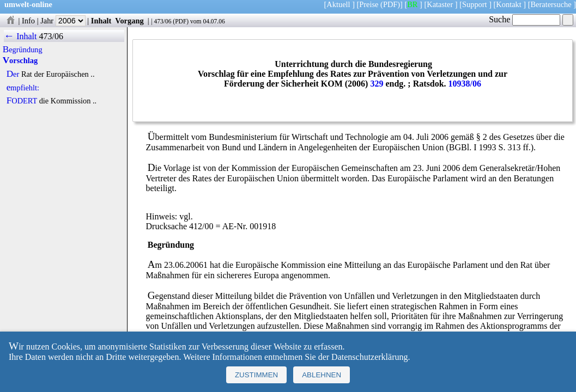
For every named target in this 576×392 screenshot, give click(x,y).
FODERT (22, 101)
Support (475, 4)
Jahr (63, 21)
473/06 (162, 21)
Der (13, 74)
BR (412, 4)
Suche (525, 19)
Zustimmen (256, 375)
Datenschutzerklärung (369, 357)
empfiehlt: (23, 88)
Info (28, 21)
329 (377, 84)
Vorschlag (20, 60)
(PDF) (390, 4)
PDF (181, 21)
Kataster (440, 4)
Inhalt (101, 21)
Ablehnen (322, 375)
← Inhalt (20, 36)
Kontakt (508, 4)
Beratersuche (551, 4)
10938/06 (465, 84)
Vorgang (129, 21)
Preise (369, 4)
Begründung (23, 50)
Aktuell (338, 4)
